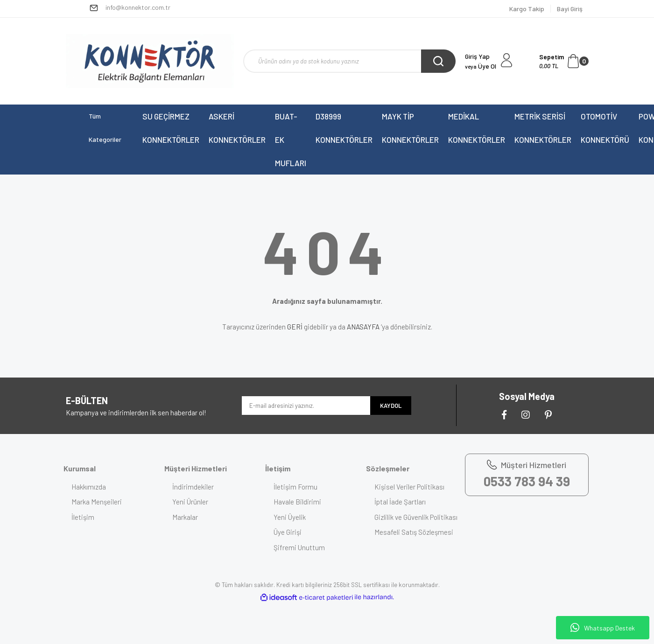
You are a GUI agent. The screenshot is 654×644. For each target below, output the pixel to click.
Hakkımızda (90, 487)
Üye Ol (481, 66)
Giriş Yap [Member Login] (477, 56)
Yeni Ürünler (192, 502)
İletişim (84, 517)
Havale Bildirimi (298, 502)
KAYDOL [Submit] (391, 406)
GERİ (295, 327)
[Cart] (564, 61)
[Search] (349, 61)
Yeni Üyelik (291, 517)
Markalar (186, 517)
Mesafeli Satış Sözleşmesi (415, 543)
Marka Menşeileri (98, 502)
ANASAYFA (363, 327)
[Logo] (150, 61)
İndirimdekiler (194, 487)
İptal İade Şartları (401, 502)
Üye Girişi (288, 532)
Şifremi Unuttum (300, 547)
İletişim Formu (296, 487)
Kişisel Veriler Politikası (410, 487)
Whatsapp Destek (603, 628)
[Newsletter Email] (306, 406)
